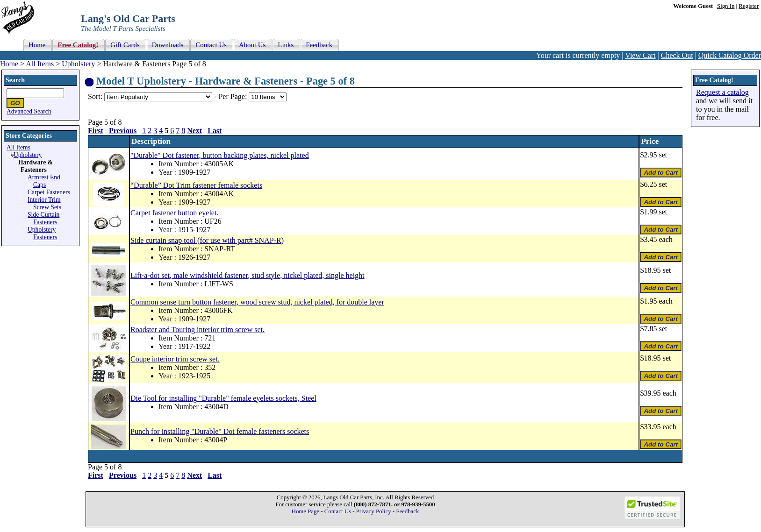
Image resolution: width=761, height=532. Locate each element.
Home (9, 64)
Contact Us (338, 511)
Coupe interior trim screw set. (175, 359)
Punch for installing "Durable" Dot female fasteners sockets (220, 431)
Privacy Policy (374, 511)
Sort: (95, 96)
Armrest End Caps (44, 181)
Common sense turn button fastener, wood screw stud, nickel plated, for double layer (257, 302)
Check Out (677, 55)
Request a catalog (722, 92)
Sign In (726, 6)
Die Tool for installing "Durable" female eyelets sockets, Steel (223, 398)
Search (15, 80)
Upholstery (78, 64)
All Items (40, 64)
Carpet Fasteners (49, 192)
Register (749, 6)
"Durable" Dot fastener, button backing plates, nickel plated (220, 155)
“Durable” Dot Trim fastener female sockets (196, 185)
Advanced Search (29, 111)
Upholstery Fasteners (42, 233)
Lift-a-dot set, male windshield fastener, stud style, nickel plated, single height (248, 275)
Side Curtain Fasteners (43, 218)
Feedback (407, 511)
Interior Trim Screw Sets (44, 203)
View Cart (640, 55)
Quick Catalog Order (730, 55)
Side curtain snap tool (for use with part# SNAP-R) (207, 240)
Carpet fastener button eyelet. (174, 213)
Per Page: (233, 96)
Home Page (305, 511)
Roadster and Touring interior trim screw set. (197, 330)
